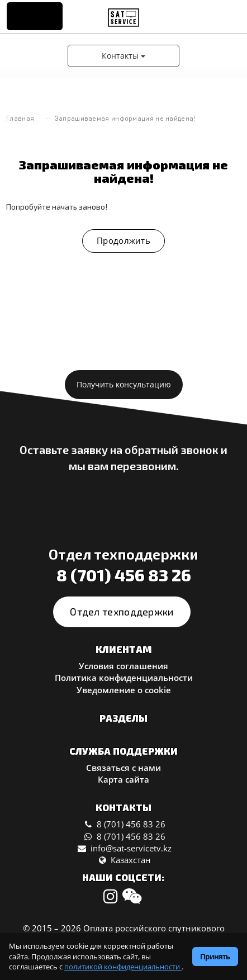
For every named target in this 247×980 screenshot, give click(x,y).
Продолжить (123, 240)
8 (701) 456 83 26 (124, 575)
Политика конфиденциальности (124, 678)
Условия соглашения (123, 666)
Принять (215, 957)
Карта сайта (123, 779)
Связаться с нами (123, 768)
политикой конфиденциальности (123, 967)
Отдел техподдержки (122, 612)
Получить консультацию (124, 384)
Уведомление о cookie (124, 690)
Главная (20, 118)
